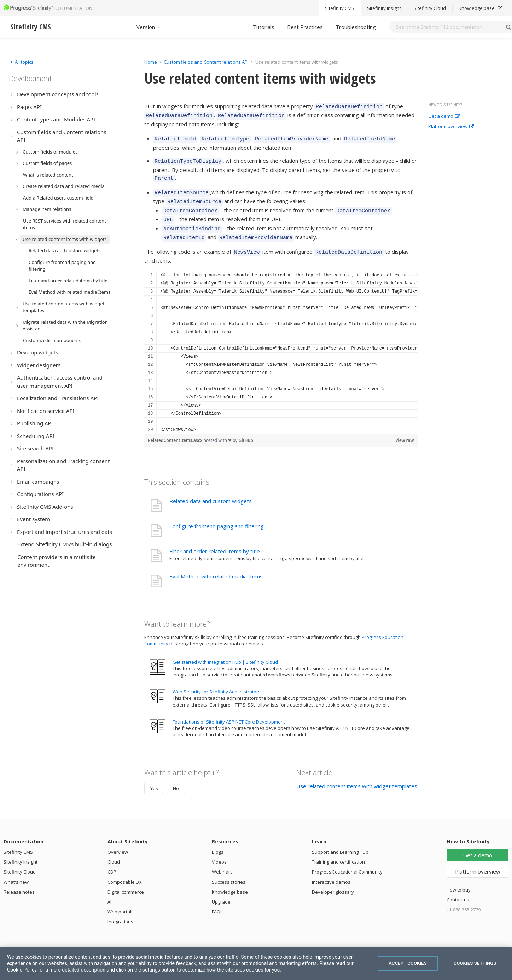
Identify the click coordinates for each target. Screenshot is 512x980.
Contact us (458, 887)
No (176, 776)
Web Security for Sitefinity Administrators (217, 679)
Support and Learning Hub (340, 839)
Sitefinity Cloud (20, 859)
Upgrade (221, 889)
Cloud (114, 849)
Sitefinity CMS (18, 839)
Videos (219, 849)
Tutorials (264, 27)
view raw (405, 428)
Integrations (120, 909)
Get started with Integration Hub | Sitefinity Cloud (225, 649)
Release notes (19, 879)
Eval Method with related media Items (216, 564)
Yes (154, 776)
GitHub (246, 428)
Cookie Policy (22, 970)
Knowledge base (230, 879)
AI (109, 889)
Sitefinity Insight (21, 849)
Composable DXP (126, 869)
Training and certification (338, 849)
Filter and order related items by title (215, 538)
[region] (281, 340)
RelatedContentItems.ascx (176, 428)
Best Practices (305, 27)
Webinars (222, 859)
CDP (112, 859)
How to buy (459, 877)
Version (149, 27)
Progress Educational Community (347, 859)
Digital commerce (126, 879)
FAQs (217, 899)
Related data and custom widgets (211, 488)
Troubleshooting (356, 27)
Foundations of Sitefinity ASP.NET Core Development (229, 709)
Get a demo (444, 116)
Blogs (218, 839)
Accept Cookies (408, 963)
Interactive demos (331, 869)
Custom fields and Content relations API (206, 62)
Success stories (229, 869)
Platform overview (451, 127)
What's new (16, 869)
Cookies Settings (475, 963)
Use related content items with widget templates (357, 773)
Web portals (121, 899)
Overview (118, 839)
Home (151, 62)
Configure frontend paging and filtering (217, 513)
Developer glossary (333, 879)
